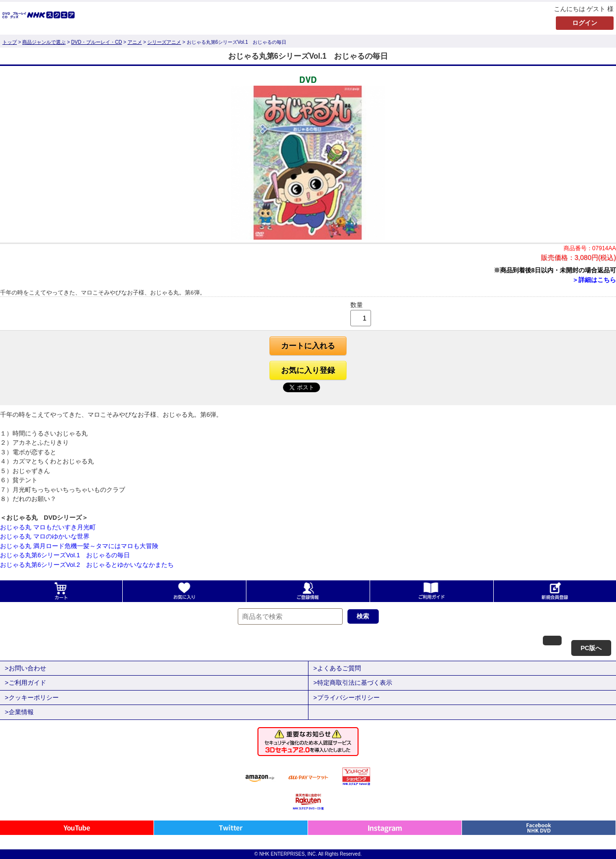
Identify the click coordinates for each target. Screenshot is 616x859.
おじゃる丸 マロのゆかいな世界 (45, 536)
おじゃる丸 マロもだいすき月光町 (48, 527)
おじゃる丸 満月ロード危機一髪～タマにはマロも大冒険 (79, 546)
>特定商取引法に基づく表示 (353, 683)
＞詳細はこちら (594, 280)
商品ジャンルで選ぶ (44, 42)
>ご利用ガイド (26, 683)
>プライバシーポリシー (346, 698)
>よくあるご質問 (337, 668)
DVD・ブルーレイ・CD (97, 42)
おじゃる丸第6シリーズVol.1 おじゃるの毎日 (65, 555)
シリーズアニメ (164, 42)
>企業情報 (19, 712)
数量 (357, 305)
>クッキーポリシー (32, 698)
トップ (10, 42)
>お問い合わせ (26, 668)
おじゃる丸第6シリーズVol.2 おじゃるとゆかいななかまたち (87, 565)
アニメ (135, 42)
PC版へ (591, 648)
